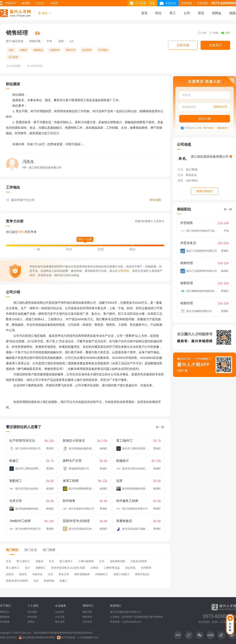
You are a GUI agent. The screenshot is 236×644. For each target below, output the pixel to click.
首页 (144, 13)
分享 (226, 33)
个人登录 (140, 3)
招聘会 (217, 13)
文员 (8, 561)
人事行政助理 (86, 561)
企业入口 (171, 3)
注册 (152, 3)
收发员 (23, 574)
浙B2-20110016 (8, 638)
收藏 (214, 33)
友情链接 (5, 622)
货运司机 (130, 568)
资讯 (201, 13)
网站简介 (5, 612)
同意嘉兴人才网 (193, 128)
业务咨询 (87, 622)
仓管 (36, 581)
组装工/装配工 (122, 574)
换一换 (160, 427)
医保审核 (49, 581)
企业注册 (60, 617)
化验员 (39, 561)
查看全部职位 (205, 191)
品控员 (10, 574)
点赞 (202, 33)
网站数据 (5, 617)
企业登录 (60, 612)
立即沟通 (183, 45)
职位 (159, 13)
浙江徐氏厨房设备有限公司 (211, 157)
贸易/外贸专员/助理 (17, 581)
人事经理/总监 (112, 568)
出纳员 (94, 568)
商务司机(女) (142, 574)
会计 (28, 568)
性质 (180, 175)
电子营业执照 (66, 638)
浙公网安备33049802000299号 (37, 638)
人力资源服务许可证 (88, 638)
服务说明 (60, 622)
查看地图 (155, 200)
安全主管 (64, 574)
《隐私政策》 (222, 128)
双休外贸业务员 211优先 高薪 (68, 568)
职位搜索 (32, 612)
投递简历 (215, 45)
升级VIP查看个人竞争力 (150, 221)
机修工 (63, 581)
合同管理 (146, 568)
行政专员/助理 (139, 561)
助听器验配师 (82, 574)
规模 (180, 180)
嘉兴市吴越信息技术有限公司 (125, 612)
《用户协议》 (208, 128)
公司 (187, 13)
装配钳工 (41, 568)
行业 (180, 169)
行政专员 (37, 574)
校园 (232, 13)
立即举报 (124, 271)
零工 (173, 13)
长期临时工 (102, 574)
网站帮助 (87, 617)
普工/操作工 (23, 561)
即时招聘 (32, 617)
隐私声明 (87, 612)
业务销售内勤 (117, 561)
